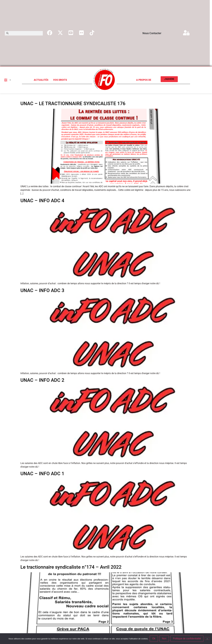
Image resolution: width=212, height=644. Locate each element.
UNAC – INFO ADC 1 (42, 474)
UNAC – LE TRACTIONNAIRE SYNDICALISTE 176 (73, 103)
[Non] (207, 638)
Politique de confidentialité (187, 639)
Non (164, 639)
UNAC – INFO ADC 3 (42, 290)
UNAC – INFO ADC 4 (42, 201)
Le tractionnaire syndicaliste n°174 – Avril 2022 (71, 567)
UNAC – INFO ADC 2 (42, 380)
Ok (154, 639)
